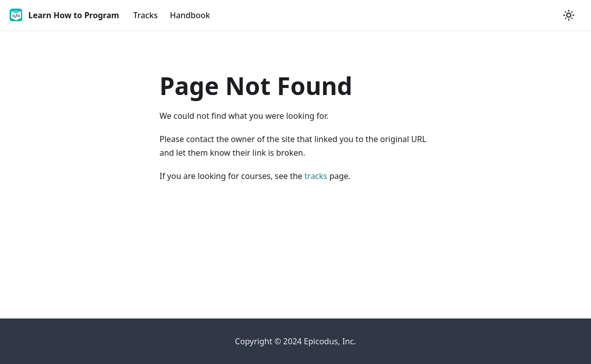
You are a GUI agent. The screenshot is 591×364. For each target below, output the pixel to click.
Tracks (146, 15)
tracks (316, 176)
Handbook (190, 15)
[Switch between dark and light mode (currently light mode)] (569, 15)
